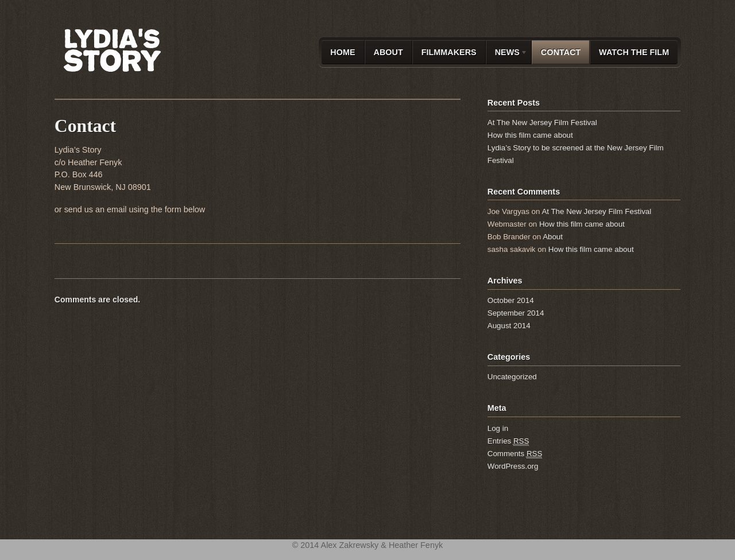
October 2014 (511, 300)
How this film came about (530, 135)
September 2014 (516, 313)
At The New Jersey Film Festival (542, 122)
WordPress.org (513, 466)
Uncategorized (512, 377)
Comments (515, 454)
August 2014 (509, 326)
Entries (508, 441)
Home (343, 52)
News (507, 55)
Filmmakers (449, 52)
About (388, 52)
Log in (498, 428)
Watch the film (634, 52)
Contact (561, 52)
